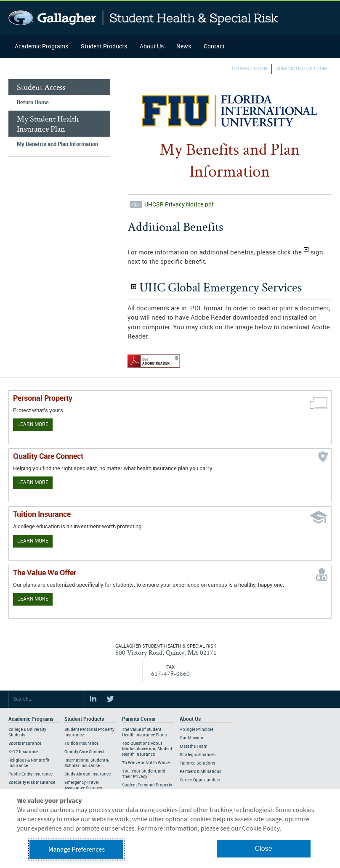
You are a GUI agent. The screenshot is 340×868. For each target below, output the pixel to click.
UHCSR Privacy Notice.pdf (179, 205)
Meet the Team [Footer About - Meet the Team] (194, 746)
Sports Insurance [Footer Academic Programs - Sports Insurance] (25, 744)
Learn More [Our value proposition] (33, 599)
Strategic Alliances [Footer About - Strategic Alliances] (198, 755)
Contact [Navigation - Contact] (214, 46)
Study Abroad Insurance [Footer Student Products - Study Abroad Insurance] (88, 774)
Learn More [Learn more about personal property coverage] (33, 425)
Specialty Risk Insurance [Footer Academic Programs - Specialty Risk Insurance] (32, 783)
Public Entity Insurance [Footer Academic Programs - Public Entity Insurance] (31, 774)
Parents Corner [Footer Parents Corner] (139, 719)
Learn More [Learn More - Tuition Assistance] (33, 541)
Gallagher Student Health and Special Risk (143, 18)
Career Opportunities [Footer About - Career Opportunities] (200, 780)
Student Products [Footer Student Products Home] (84, 719)
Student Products (104, 46)
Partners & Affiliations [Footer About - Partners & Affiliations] (201, 772)
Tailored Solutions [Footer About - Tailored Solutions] (197, 763)
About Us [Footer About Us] (190, 719)
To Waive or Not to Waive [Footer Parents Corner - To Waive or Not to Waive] (146, 763)
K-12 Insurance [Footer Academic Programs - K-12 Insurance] (23, 752)
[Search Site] (47, 699)
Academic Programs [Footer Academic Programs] (31, 719)
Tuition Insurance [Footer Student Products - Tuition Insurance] (81, 744)
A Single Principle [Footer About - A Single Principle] (197, 730)
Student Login (250, 69)
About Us (152, 46)
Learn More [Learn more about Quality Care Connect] (33, 483)
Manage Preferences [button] (77, 849)
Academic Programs (41, 46)
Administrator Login (302, 69)
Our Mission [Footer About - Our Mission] (191, 738)
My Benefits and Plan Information (57, 144)
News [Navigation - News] (184, 46)
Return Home (33, 103)
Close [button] (264, 848)
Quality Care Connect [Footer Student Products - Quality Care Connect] (84, 752)
